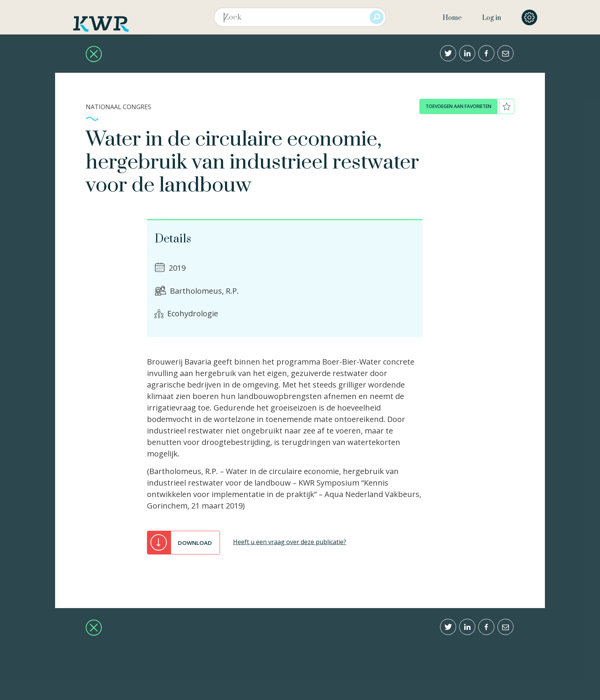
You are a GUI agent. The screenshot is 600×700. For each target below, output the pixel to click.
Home (452, 18)
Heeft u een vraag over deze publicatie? (290, 542)
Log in (492, 18)
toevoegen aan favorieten (458, 106)
